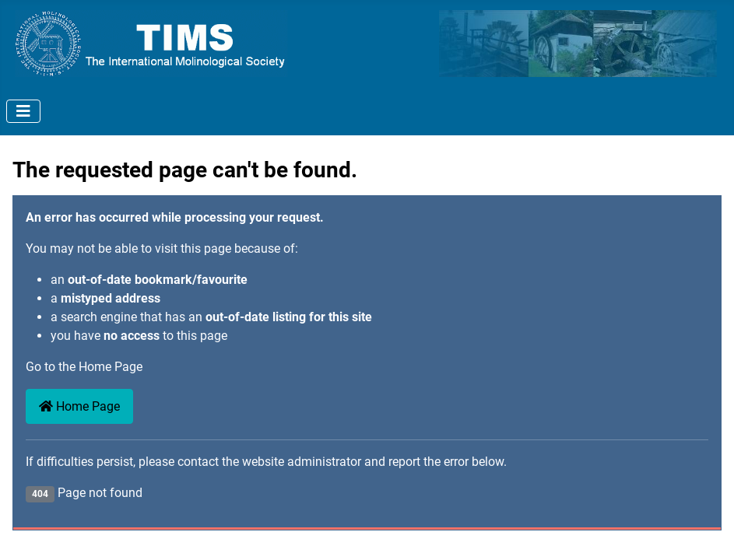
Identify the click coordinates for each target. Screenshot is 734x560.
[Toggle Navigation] (23, 111)
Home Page (79, 406)
